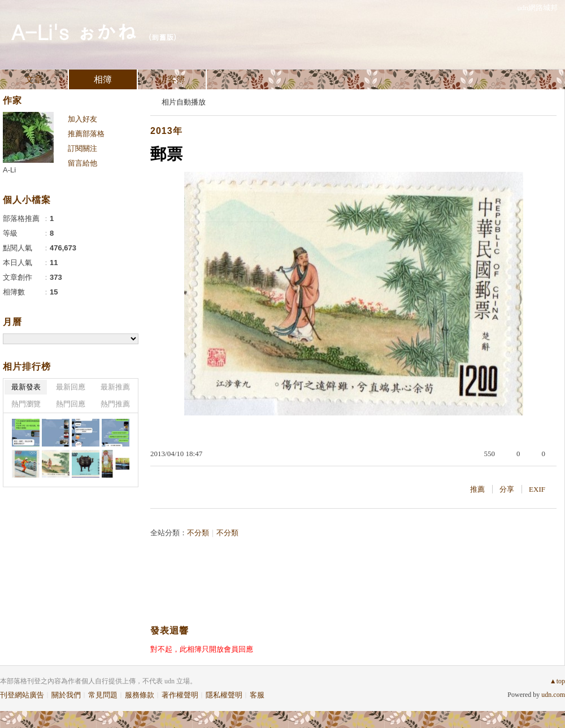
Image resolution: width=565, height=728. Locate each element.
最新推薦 (115, 387)
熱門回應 (71, 404)
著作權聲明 (180, 695)
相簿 (103, 79)
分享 (507, 489)
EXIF (537, 489)
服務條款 (140, 695)
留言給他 (82, 163)
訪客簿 (172, 79)
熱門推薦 (115, 404)
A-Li (9, 170)
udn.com (553, 695)
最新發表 (26, 387)
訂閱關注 (82, 148)
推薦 (477, 489)
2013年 (166, 131)
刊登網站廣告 (22, 695)
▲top (557, 681)
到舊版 (162, 37)
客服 (257, 695)
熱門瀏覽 (26, 404)
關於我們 (66, 695)
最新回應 (71, 387)
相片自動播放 (184, 102)
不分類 (198, 533)
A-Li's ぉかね (74, 31)
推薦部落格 (86, 134)
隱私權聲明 (224, 695)
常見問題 (103, 695)
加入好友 (82, 119)
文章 (34, 79)
